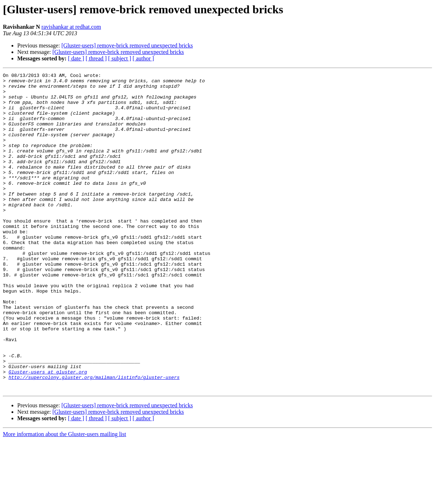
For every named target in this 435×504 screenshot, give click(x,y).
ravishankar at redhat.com (71, 27)
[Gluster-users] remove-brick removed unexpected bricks (127, 45)
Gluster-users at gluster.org (48, 432)
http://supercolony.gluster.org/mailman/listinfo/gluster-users (94, 439)
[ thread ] (96, 58)
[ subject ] (120, 58)
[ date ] (76, 58)
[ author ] (143, 58)
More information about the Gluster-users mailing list (65, 498)
